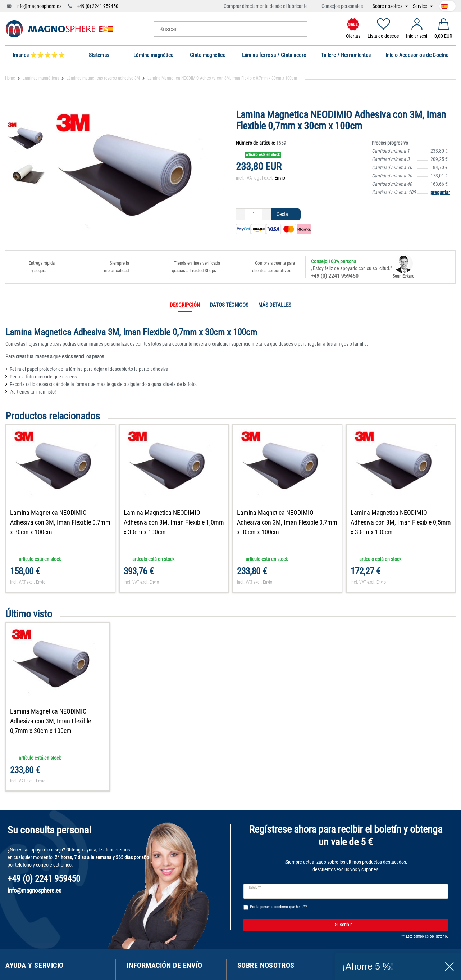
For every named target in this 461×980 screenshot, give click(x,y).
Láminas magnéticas (41, 78)
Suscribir (389, 925)
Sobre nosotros (388, 6)
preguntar (440, 192)
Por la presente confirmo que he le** (279, 907)
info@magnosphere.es (39, 6)
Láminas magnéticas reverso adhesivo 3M (103, 78)
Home (10, 78)
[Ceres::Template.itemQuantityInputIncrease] (267, 215)
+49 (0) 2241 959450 (98, 6)
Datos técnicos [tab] (229, 305)
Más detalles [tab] (275, 305)
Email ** (255, 887)
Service (421, 6)
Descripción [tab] (185, 305)
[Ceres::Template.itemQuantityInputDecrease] (241, 215)
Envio (280, 178)
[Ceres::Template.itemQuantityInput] (254, 215)
